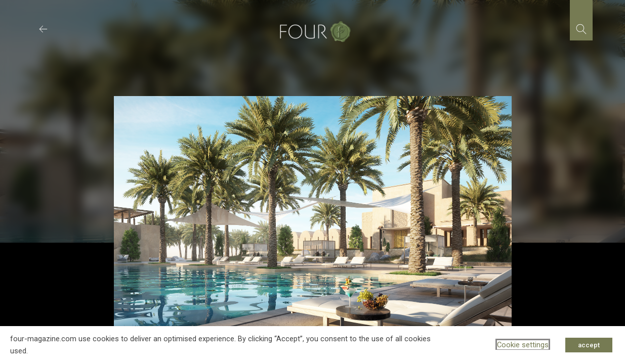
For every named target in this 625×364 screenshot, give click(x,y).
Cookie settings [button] (523, 345)
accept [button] (589, 345)
